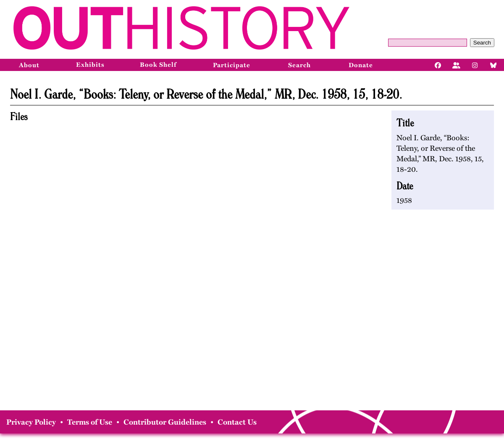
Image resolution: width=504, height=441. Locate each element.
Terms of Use (90, 422)
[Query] (428, 43)
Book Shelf (158, 65)
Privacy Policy (31, 422)
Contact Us (237, 422)
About (29, 65)
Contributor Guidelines (165, 422)
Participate (232, 65)
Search (482, 43)
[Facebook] (438, 65)
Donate (361, 65)
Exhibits (90, 65)
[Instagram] (475, 65)
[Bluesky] (493, 65)
